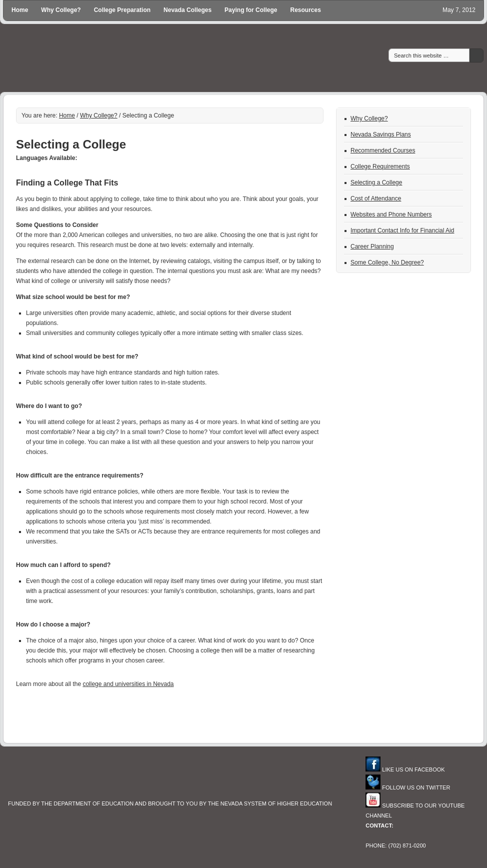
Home (20, 10)
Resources (305, 10)
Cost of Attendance (376, 198)
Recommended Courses (383, 150)
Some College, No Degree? (387, 262)
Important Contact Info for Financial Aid (402, 230)
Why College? (61, 10)
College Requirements (380, 166)
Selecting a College (376, 182)
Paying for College (251, 10)
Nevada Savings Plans (381, 134)
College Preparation (122, 10)
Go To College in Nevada (193, 59)
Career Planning (372, 246)
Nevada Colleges (187, 10)
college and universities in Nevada (128, 684)
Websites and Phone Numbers (391, 214)
